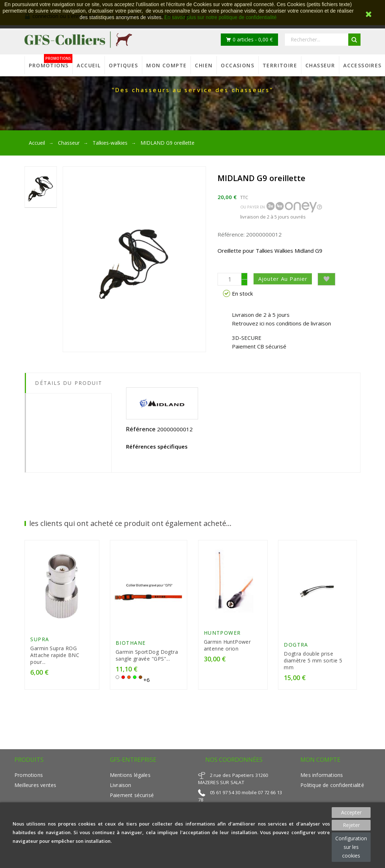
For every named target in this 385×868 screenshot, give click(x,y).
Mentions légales (130, 778)
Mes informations (322, 778)
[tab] (68, 399)
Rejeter (351, 825)
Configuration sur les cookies (351, 847)
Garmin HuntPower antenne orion (227, 647)
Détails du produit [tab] (69, 383)
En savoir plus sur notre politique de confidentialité (220, 17)
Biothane (131, 646)
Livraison (121, 788)
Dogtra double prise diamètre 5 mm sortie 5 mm (313, 663)
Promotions (29, 778)
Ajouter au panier (287, 279)
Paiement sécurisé (132, 798)
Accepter (351, 812)
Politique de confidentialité (332, 788)
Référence (141, 429)
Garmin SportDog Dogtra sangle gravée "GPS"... (147, 658)
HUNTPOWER (222, 635)
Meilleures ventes (35, 788)
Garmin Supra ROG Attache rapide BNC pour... (55, 658)
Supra (40, 642)
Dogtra (296, 647)
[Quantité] (229, 279)
